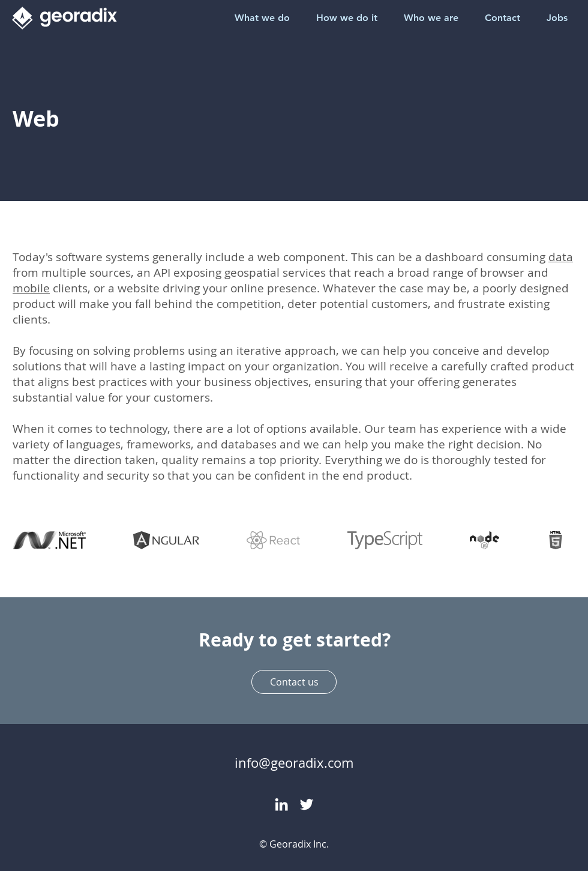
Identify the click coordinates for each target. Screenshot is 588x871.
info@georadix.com (294, 763)
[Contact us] (294, 682)
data (561, 257)
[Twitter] (307, 804)
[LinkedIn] (281, 804)
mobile (31, 288)
